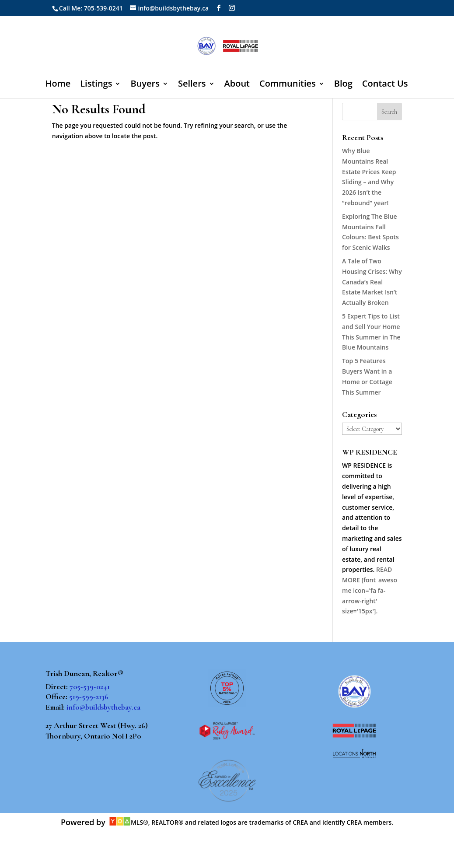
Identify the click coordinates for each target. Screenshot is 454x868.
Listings (96, 85)
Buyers (145, 85)
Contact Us (385, 85)
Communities (288, 85)
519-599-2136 (89, 696)
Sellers (192, 85)
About (237, 85)
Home (58, 85)
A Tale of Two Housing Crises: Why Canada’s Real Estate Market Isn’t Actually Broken (372, 282)
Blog (343, 85)
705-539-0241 (90, 686)
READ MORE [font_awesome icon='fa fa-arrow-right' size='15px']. (370, 590)
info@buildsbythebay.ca (103, 707)
